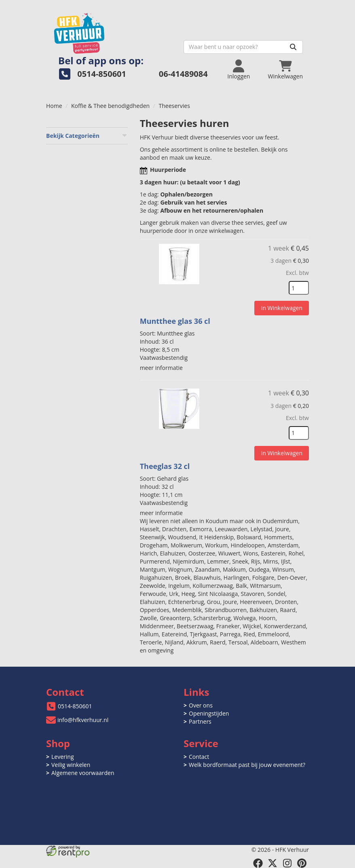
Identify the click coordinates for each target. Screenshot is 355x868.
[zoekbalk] (243, 47)
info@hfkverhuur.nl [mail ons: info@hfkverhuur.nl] (83, 720)
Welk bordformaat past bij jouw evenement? (247, 765)
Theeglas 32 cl (165, 466)
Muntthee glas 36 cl (175, 321)
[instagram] (287, 863)
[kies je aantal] (299, 288)
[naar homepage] (112, 31)
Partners (200, 721)
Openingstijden (209, 713)
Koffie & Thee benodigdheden (110, 106)
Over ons (201, 705)
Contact (199, 757)
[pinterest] (302, 863)
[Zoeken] (293, 47)
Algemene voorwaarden (83, 773)
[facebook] (258, 863)
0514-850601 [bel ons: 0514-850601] (75, 706)
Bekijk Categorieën (87, 136)
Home (54, 106)
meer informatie (161, 368)
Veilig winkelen (71, 765)
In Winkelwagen (282, 308)
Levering (62, 757)
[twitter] (273, 863)
